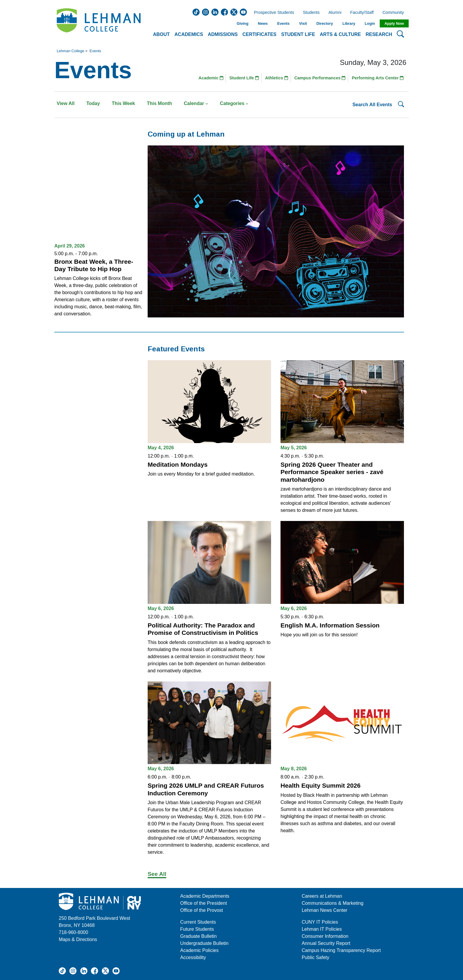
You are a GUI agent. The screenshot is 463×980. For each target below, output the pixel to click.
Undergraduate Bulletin (204, 943)
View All (66, 103)
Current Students (198, 922)
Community (395, 13)
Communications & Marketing (333, 903)
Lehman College (70, 51)
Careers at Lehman (322, 896)
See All (157, 874)
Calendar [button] (196, 103)
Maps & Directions (78, 939)
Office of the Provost (202, 910)
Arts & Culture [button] (340, 34)
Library (349, 23)
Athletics (277, 78)
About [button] (161, 34)
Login (370, 23)
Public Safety (316, 957)
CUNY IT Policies (320, 922)
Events (283, 23)
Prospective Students (272, 13)
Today (93, 103)
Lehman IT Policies (322, 929)
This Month (159, 103)
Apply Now (394, 23)
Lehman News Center (325, 910)
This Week (123, 103)
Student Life (244, 78)
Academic (211, 78)
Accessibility (193, 957)
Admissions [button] (223, 34)
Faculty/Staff (362, 13)
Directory (325, 23)
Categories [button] (234, 103)
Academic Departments (205, 896)
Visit (303, 23)
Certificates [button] (259, 34)
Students (311, 13)
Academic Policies (199, 950)
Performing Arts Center (378, 78)
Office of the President (203, 903)
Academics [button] (189, 34)
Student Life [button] (298, 34)
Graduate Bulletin (198, 936)
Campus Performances (320, 78)
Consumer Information (325, 936)
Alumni (335, 13)
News (263, 23)
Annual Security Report (326, 943)
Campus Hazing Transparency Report (341, 950)
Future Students (197, 929)
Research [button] (379, 34)
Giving (242, 23)
